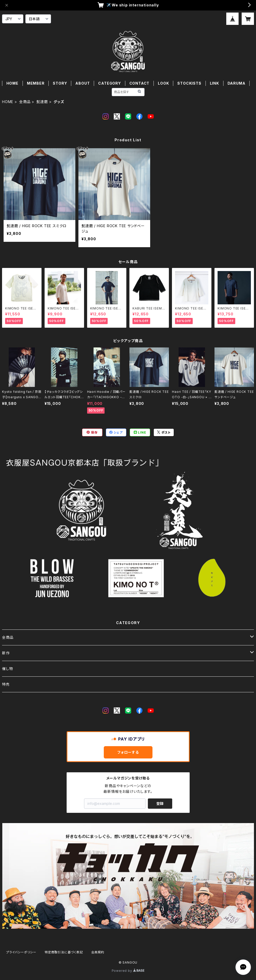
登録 (160, 803)
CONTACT (140, 83)
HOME (12, 83)
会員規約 (98, 952)
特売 (6, 684)
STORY (60, 83)
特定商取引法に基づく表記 (64, 952)
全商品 (25, 102)
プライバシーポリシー (21, 952)
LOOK (163, 83)
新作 (6, 653)
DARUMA (237, 83)
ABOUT (83, 83)
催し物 (7, 669)
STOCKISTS (189, 83)
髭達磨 (42, 102)
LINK (214, 83)
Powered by (128, 971)
